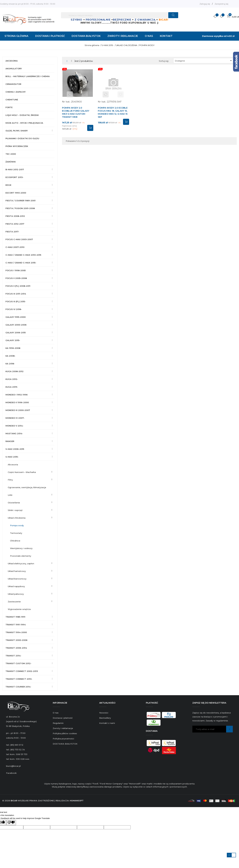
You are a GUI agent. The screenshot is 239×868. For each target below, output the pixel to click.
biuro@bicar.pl (13, 766)
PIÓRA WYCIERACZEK (17, 146)
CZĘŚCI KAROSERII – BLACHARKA (22, 472)
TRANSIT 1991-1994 (16, 625)
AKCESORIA (12, 61)
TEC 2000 (11, 154)
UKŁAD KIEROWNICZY (17, 579)
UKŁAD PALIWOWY (16, 594)
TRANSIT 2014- (13, 656)
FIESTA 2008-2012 (15, 216)
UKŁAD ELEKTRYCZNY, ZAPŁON (21, 563)
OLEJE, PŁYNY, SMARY (17, 131)
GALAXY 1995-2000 (16, 317)
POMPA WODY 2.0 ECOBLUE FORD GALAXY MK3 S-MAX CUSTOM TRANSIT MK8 (76, 112)
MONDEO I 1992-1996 (17, 395)
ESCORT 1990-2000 (16, 193)
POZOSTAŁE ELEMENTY (21, 556)
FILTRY (10, 480)
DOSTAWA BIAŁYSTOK (65, 744)
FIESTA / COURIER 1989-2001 (21, 201)
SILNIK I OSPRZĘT (15, 510)
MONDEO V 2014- (14, 426)
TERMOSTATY (16, 533)
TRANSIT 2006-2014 (16, 648)
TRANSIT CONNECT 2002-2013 (22, 671)
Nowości (104, 713)
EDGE (8, 185)
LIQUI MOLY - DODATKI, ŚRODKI (22, 115)
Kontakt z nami (107, 723)
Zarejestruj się (221, 4)
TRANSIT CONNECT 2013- (19, 679)
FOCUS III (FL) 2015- (16, 301)
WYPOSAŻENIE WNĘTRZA (19, 609)
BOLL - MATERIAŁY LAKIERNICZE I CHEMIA (28, 76)
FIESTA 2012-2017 (15, 224)
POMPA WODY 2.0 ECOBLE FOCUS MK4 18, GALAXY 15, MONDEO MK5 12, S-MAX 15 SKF (113, 112)
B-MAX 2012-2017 (15, 169)
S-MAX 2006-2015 (15, 449)
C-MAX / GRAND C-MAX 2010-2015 (23, 255)
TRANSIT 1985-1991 (15, 617)
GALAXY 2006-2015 (16, 333)
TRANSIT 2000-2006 (16, 640)
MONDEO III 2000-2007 (18, 410)
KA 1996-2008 (13, 348)
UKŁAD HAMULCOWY (17, 571)
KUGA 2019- (12, 387)
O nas (56, 713)
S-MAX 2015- (12, 457)
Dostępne (204, 61)
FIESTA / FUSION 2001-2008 (20, 208)
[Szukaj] (120, 15)
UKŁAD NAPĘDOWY (16, 586)
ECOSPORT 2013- (14, 177)
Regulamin (58, 723)
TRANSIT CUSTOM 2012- (18, 663)
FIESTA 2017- (12, 232)
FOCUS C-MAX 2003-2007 (19, 239)
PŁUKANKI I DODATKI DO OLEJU (22, 138)
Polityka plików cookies (65, 733)
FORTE (9, 107)
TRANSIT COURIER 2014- (18, 687)
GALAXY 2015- (13, 340)
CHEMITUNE (12, 100)
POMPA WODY (17, 525)
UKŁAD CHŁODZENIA (17, 518)
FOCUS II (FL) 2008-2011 (18, 286)
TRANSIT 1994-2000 (16, 632)
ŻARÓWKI (11, 162)
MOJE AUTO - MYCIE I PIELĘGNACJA (24, 123)
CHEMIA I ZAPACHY (16, 92)
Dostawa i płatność (63, 718)
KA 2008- (10, 356)
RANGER (10, 441)
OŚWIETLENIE (14, 503)
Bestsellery (105, 718)
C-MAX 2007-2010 (15, 247)
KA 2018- (10, 364)
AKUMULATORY (14, 69)
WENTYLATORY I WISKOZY (21, 548)
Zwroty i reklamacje (63, 728)
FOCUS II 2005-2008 (16, 278)
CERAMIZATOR (13, 84)
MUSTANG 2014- (14, 433)
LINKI (10, 495)
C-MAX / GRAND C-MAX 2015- (21, 263)
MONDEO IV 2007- (15, 418)
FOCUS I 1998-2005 (16, 270)
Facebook (11, 773)
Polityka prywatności (63, 739)
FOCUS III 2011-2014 (16, 294)
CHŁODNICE (15, 541)
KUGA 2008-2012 (14, 371)
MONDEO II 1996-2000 (17, 402)
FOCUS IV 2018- (14, 309)
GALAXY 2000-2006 (16, 325)
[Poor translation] (11, 823)
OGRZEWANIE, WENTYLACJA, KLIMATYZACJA (27, 487)
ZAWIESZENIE (14, 602)
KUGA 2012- (12, 379)
